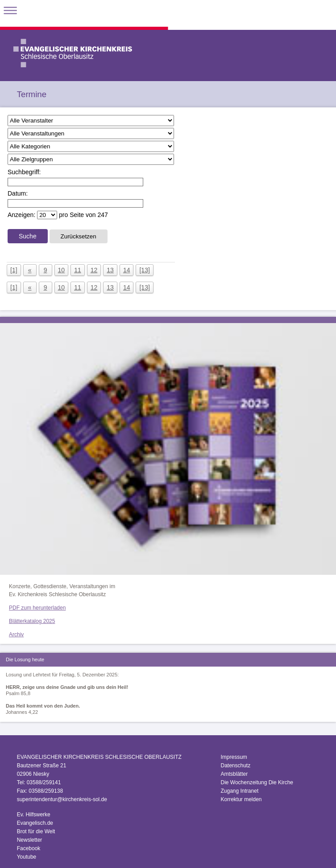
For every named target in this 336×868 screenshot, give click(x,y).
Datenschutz (235, 766)
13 (110, 270)
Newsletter (30, 840)
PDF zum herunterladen (37, 608)
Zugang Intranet (239, 791)
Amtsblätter (234, 774)
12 (94, 270)
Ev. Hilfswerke (34, 815)
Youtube (27, 857)
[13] (144, 270)
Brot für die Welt (36, 831)
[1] (14, 270)
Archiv (16, 635)
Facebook (29, 848)
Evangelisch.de (35, 823)
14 (127, 270)
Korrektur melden (241, 799)
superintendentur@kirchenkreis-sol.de (62, 799)
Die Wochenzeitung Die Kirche (257, 782)
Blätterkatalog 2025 (32, 621)
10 (62, 270)
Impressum (234, 757)
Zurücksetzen (79, 236)
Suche (28, 236)
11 (78, 270)
